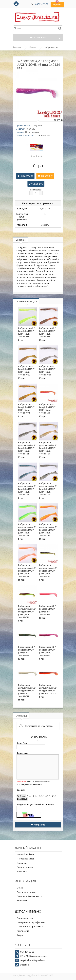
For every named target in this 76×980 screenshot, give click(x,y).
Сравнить (38, 184)
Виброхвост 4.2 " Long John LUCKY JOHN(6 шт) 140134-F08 (26, 651)
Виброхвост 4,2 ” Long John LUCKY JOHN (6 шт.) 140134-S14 (47, 409)
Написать (44, 135)
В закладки (27, 176)
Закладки (22, 863)
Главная (17, 47)
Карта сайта (23, 931)
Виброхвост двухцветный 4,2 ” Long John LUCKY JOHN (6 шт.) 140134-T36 (48, 571)
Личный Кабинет (26, 854)
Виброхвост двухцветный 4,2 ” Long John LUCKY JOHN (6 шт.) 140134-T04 (48, 448)
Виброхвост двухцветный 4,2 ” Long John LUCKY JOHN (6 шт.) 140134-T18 (27, 530)
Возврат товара (25, 867)
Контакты (22, 901)
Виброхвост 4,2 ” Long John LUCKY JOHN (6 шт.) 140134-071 (26, 332)
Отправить (38, 825)
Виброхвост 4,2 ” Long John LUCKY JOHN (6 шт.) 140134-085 (47, 332)
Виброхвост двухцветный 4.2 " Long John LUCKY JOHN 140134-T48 (48, 689)
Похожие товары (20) (26, 301)
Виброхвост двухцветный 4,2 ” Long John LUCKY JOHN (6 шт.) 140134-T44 (27, 612)
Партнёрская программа (30, 927)
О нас (20, 888)
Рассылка (22, 871)
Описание (21, 240)
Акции (20, 935)
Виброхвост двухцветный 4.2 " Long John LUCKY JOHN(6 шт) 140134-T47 (27, 691)
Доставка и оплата (27, 892)
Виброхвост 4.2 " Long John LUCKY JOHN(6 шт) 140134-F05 (47, 610)
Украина (25, 965)
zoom (58, 120)
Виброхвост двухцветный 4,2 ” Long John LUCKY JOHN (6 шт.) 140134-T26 (48, 530)
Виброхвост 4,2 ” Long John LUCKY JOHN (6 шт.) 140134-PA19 (26, 409)
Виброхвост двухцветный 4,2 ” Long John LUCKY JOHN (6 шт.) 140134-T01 (27, 448)
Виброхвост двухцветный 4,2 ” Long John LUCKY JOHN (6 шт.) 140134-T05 (27, 489)
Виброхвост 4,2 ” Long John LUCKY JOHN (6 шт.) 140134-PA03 (26, 371)
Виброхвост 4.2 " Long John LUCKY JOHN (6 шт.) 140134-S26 (47, 651)
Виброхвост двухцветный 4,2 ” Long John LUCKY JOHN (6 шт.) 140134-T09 (48, 489)
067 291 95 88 (42, 4)
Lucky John (37, 126)
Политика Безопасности (29, 896)
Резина (33, 47)
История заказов (26, 859)
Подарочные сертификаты (31, 922)
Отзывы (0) (21, 716)
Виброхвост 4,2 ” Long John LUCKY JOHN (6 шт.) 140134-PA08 (47, 371)
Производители (25, 918)
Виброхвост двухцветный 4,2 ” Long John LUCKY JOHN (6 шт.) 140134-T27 (27, 571)
